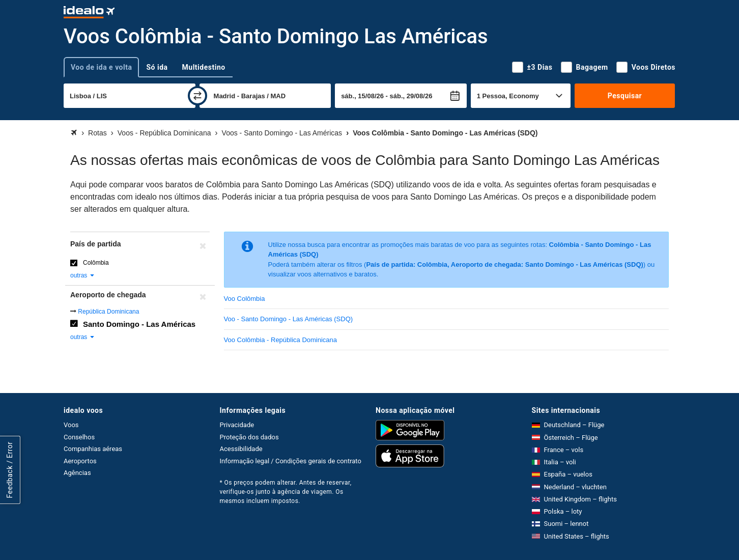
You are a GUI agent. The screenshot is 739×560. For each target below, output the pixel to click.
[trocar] (197, 96)
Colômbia (96, 263)
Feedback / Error (10, 470)
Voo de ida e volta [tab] (101, 67)
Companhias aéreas (93, 449)
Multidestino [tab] (204, 67)
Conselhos (79, 437)
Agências (77, 473)
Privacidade (237, 425)
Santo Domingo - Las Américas (139, 324)
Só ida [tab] (157, 67)
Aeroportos (80, 461)
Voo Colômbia (245, 299)
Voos (71, 425)
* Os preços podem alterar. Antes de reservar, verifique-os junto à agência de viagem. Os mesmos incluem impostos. (286, 492)
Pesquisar (625, 96)
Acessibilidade (241, 449)
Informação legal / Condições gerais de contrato (291, 461)
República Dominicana (108, 312)
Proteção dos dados (249, 437)
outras (83, 275)
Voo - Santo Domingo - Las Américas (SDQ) (289, 319)
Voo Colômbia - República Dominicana (281, 340)
